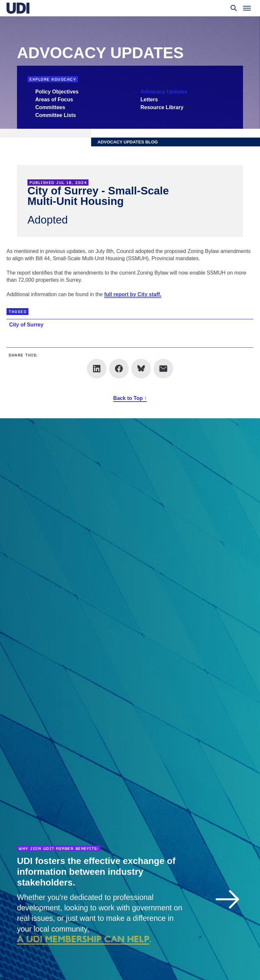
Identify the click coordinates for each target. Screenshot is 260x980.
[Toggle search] (234, 8)
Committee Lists (56, 115)
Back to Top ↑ (130, 398)
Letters (149, 100)
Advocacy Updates (164, 92)
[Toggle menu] (247, 8)
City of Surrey (26, 325)
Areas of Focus (54, 100)
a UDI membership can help (83, 939)
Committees (50, 107)
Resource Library (162, 107)
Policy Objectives (57, 92)
